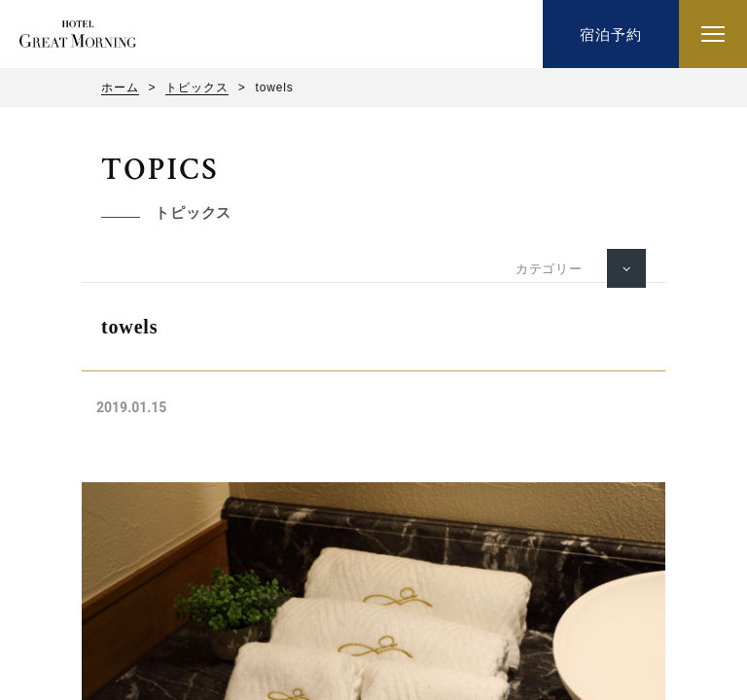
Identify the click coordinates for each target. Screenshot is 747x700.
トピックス (196, 87)
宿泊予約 (610, 35)
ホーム (120, 87)
